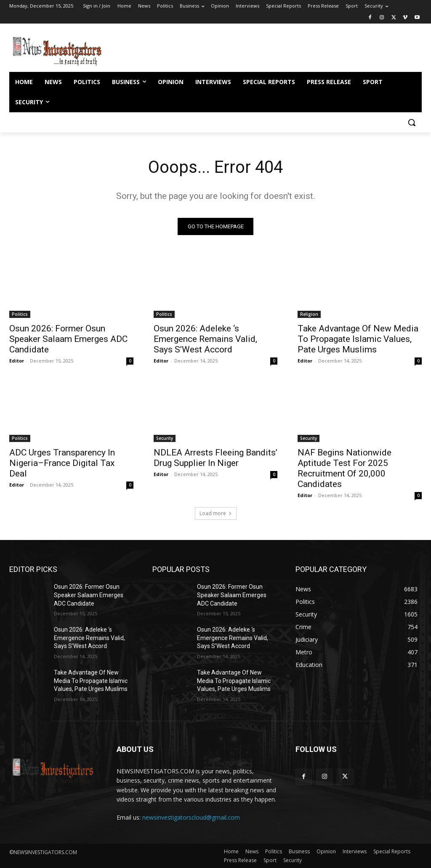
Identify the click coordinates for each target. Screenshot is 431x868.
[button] (412, 122)
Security (165, 438)
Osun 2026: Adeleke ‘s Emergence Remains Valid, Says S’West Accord (205, 339)
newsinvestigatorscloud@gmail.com (191, 817)
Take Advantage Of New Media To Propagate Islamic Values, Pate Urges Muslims (358, 339)
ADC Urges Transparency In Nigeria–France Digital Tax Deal (62, 463)
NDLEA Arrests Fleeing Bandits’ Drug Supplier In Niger (215, 457)
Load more (216, 513)
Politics (20, 314)
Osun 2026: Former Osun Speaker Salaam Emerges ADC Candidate (68, 339)
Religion (309, 314)
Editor (17, 361)
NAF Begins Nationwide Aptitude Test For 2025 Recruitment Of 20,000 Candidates (345, 468)
